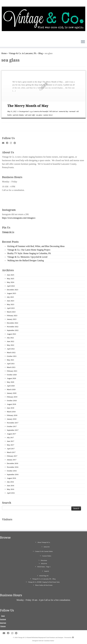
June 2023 (10, 301)
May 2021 (10, 360)
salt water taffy (30, 115)
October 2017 (12, 426)
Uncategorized (24, 111)
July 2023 (10, 297)
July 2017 (10, 437)
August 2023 (11, 293)
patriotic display (19, 115)
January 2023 (12, 319)
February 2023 (12, 315)
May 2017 (10, 445)
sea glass (39, 115)
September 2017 (13, 430)
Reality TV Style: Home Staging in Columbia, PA (29, 253)
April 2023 (11, 308)
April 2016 (11, 493)
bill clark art (54, 111)
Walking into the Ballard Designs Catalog (26, 260)
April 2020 (11, 386)
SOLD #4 (44, 563)
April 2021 (11, 364)
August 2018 (11, 404)
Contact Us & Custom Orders (44, 551)
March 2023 (11, 312)
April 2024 (11, 286)
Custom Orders (47, 556)
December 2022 (12, 323)
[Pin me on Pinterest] (16, 143)
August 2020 (11, 378)
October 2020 (12, 375)
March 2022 (11, 352)
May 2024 (10, 282)
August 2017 (11, 434)
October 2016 (12, 471)
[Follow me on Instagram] (12, 143)
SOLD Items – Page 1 (44, 567)
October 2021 (12, 356)
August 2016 (11, 478)
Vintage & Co (8, 232)
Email (3, 616)
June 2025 (10, 275)
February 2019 (12, 397)
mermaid (73, 111)
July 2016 (10, 482)
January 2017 (12, 460)
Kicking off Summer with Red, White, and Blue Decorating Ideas (36, 246)
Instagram (3, 623)
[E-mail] (4, 143)
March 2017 (11, 452)
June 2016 (10, 486)
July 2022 (10, 338)
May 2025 (10, 279)
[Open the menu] (83, 42)
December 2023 (12, 290)
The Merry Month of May (28, 106)
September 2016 (13, 474)
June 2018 (10, 408)
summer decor (48, 115)
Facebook (3, 619)
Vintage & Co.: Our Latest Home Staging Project (29, 250)
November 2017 (13, 423)
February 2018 (12, 415)
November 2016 (13, 467)
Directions (44, 560)
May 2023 (10, 304)
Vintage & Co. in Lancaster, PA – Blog (26, 53)
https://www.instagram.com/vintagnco (19, 218)
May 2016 (10, 489)
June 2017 (10, 441)
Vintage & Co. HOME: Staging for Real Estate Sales (44, 582)
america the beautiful (41, 111)
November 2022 (13, 327)
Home (4, 53)
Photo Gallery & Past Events (44, 585)
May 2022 (10, 345)
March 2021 (11, 367)
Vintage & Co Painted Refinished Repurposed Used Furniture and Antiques (41, 637)
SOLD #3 (46, 547)
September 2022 (13, 330)
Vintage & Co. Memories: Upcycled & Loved (27, 257)
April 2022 (11, 349)
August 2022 (11, 334)
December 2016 (12, 463)
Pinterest (3, 626)
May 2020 (10, 382)
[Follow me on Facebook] (8, 143)
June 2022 (10, 341)
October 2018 (12, 401)
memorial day (64, 111)
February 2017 (12, 456)
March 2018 (11, 412)
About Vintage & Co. (44, 542)
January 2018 (12, 419)
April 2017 (11, 449)
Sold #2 (47, 571)
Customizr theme (49, 641)
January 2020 (12, 393)
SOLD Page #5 (44, 576)
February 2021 (12, 371)
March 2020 (11, 389)
